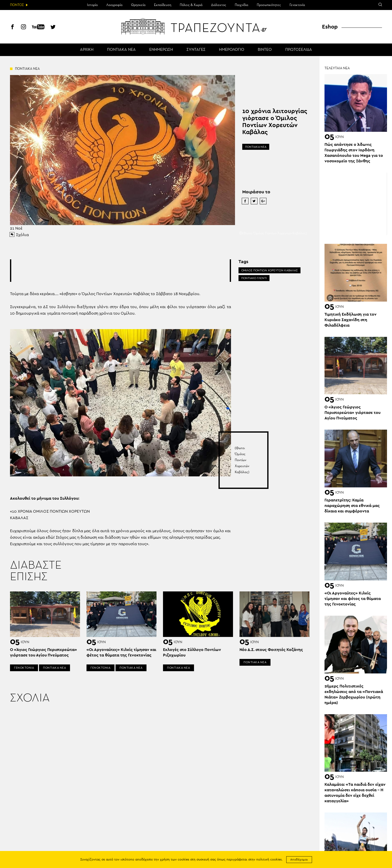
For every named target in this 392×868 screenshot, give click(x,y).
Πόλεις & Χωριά (191, 5)
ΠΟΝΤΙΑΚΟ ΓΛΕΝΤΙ (254, 278)
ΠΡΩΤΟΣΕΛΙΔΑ (299, 50)
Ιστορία (92, 5)
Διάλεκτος (219, 5)
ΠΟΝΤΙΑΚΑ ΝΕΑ (121, 50)
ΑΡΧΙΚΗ (87, 50)
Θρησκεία (138, 5)
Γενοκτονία (297, 5)
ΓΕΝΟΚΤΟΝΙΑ (24, 668)
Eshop (330, 27)
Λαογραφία (114, 5)
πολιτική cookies (269, 860)
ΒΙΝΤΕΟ (265, 50)
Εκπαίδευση (163, 5)
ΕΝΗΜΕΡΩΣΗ (161, 50)
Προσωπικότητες (269, 5)
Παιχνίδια (241, 5)
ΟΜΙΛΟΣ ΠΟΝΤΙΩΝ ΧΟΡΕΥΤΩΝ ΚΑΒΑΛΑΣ (269, 270)
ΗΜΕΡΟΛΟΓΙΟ (232, 50)
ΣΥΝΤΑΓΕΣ (196, 50)
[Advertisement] (120, 271)
